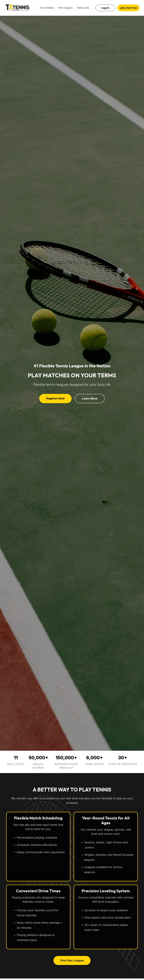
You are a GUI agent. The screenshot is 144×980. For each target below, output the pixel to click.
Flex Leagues (65, 8)
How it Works (47, 8)
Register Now (55, 398)
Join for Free (128, 8)
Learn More (90, 399)
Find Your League (72, 960)
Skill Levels (83, 8)
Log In (105, 8)
